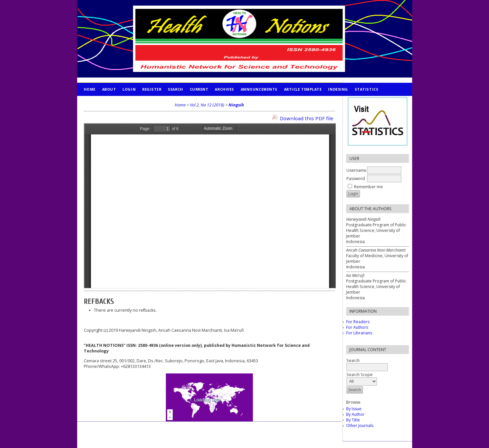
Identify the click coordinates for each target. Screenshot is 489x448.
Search (175, 89)
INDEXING (338, 89)
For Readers (358, 322)
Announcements (259, 89)
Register (152, 89)
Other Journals (360, 426)
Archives (224, 89)
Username (356, 170)
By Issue (354, 409)
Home (90, 89)
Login (129, 89)
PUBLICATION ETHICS (105, 102)
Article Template (303, 89)
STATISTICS (367, 89)
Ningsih (236, 105)
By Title (353, 420)
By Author (355, 414)
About (109, 89)
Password (356, 179)
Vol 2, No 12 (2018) (207, 105)
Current (199, 89)
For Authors (357, 327)
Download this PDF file (307, 118)
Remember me (368, 187)
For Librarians (359, 333)
